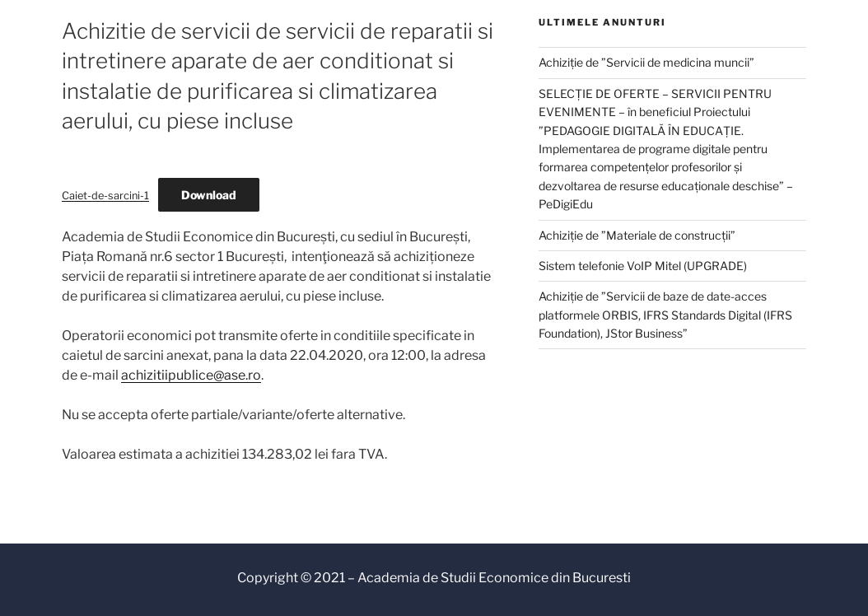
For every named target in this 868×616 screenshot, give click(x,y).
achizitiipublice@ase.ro (191, 375)
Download (209, 195)
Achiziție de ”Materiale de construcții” (637, 235)
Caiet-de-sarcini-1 (105, 196)
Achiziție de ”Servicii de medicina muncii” (646, 62)
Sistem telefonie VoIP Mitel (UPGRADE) (643, 266)
